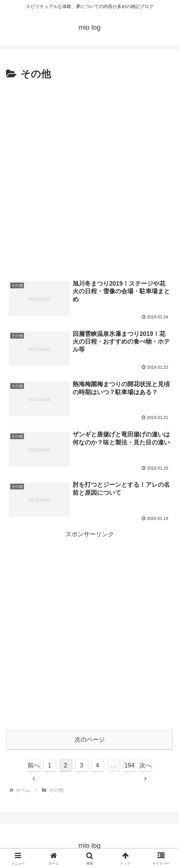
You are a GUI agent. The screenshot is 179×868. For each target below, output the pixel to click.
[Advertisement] (89, 177)
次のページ (90, 739)
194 (129, 765)
